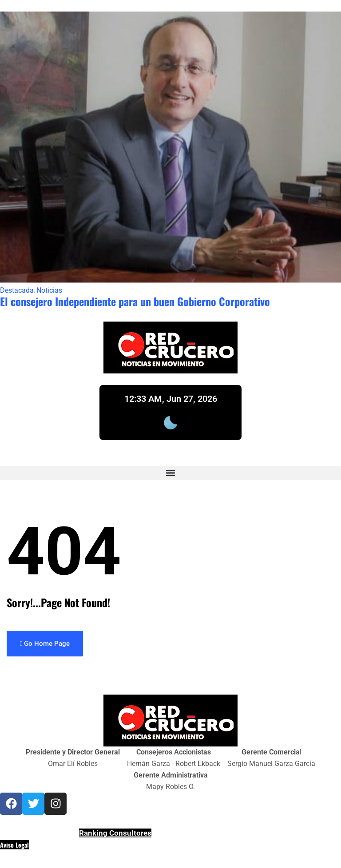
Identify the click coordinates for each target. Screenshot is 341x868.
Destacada (17, 291)
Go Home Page (45, 644)
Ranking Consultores (115, 833)
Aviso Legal (14, 845)
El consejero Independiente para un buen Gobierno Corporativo (135, 301)
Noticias (49, 291)
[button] (170, 473)
